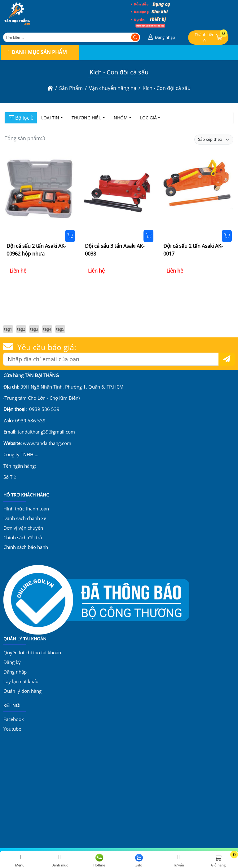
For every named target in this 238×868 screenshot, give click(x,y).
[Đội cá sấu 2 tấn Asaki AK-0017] (197, 189)
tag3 (34, 329)
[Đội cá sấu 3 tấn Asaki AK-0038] (119, 189)
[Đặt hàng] (70, 236)
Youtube (12, 729)
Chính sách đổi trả (23, 537)
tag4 (47, 329)
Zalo (139, 861)
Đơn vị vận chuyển (23, 528)
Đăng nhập (15, 672)
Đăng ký (12, 662)
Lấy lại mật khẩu (21, 681)
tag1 (8, 329)
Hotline (99, 861)
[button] (161, 37)
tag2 (21, 329)
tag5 (60, 329)
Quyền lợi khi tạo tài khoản (32, 652)
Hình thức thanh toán (26, 509)
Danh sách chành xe (25, 518)
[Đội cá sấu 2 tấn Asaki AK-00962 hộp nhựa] (41, 189)
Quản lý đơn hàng (22, 691)
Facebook (14, 719)
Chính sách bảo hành (26, 547)
